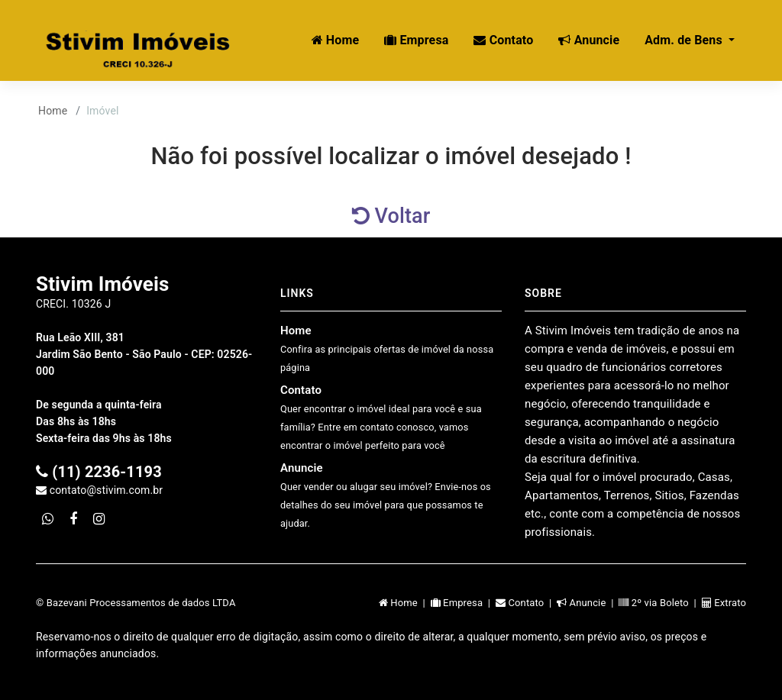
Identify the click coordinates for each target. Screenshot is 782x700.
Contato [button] (503, 40)
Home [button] (336, 40)
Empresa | (463, 603)
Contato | (526, 603)
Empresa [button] (416, 40)
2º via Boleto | (660, 603)
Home (53, 111)
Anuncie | (588, 603)
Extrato (724, 603)
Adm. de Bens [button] (685, 40)
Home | (405, 603)
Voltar (391, 216)
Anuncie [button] (589, 40)
